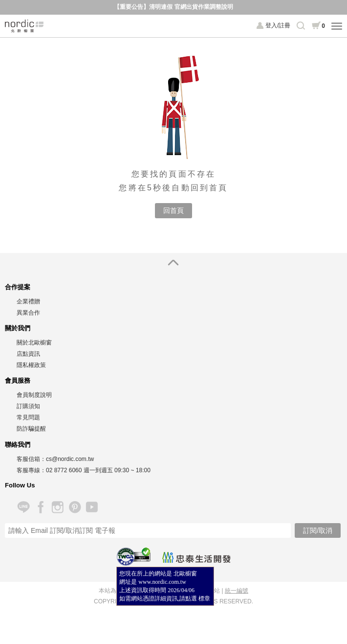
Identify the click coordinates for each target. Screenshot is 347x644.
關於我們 (18, 328)
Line (23, 507)
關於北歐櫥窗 (34, 343)
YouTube (92, 507)
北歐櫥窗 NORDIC (24, 26)
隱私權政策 (31, 365)
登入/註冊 (278, 25)
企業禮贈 (28, 301)
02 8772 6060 (64, 470)
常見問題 (28, 417)
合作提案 (18, 287)
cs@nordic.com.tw (70, 459)
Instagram (57, 507)
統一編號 (237, 591)
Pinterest (75, 507)
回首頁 (173, 210)
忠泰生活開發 (196, 557)
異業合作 (28, 313)
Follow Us (20, 485)
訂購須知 (28, 406)
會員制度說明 (34, 395)
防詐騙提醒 (31, 429)
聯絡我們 (18, 445)
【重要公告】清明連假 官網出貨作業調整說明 (173, 7)
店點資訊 (28, 354)
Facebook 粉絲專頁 (40, 507)
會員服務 (18, 380)
